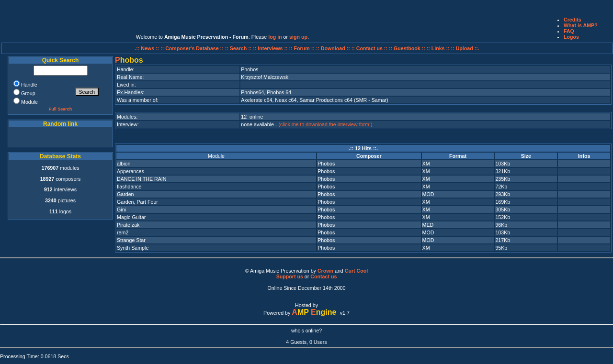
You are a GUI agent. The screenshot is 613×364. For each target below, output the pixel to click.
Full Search (61, 109)
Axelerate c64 (256, 100)
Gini (121, 210)
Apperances (131, 171)
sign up (298, 37)
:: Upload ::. (465, 48)
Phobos (326, 164)
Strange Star (131, 240)
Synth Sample (133, 248)
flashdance (129, 187)
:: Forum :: (303, 48)
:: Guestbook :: (407, 48)
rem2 (123, 232)
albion (124, 164)
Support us (290, 276)
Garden (125, 194)
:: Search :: (239, 48)
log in (275, 37)
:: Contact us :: (369, 48)
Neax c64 (286, 100)
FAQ (569, 31)
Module (216, 156)
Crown (325, 271)
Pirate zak (128, 225)
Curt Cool (357, 271)
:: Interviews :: (271, 48)
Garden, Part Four (137, 202)
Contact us (324, 276)
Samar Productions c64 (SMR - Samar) (344, 100)
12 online (252, 117)
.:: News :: (148, 48)
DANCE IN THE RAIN (142, 179)
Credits (573, 20)
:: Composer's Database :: (193, 48)
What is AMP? (581, 25)
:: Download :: (334, 48)
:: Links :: (438, 48)
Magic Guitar (131, 217)
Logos (571, 37)
